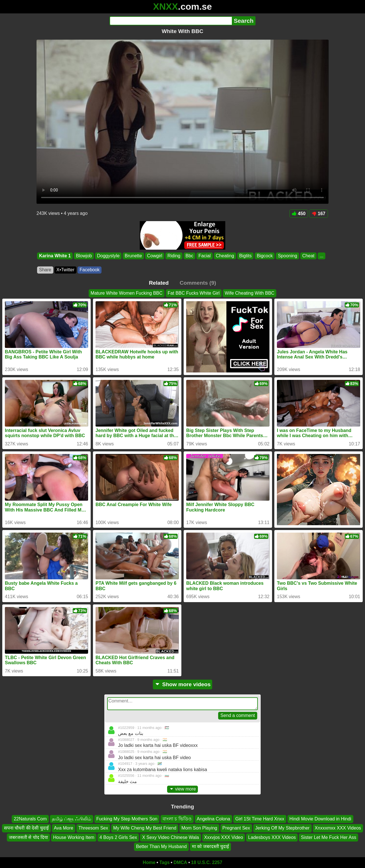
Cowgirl (155, 256)
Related (159, 283)
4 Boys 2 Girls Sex (118, 837)
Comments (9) (198, 283)
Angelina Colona (213, 819)
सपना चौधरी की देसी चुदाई (26, 828)
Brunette (133, 256)
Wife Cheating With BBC (250, 293)
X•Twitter (65, 270)
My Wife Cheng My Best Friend (145, 828)
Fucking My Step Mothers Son (127, 819)
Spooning (287, 256)
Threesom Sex (93, 828)
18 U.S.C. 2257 (207, 862)
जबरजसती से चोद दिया (28, 837)
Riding (174, 256)
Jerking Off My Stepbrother (282, 828)
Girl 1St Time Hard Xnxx (260, 819)
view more (182, 789)
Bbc (190, 256)
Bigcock (265, 256)
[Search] (171, 21)
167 (319, 214)
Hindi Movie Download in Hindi (320, 819)
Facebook (90, 270)
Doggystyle (108, 256)
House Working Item (74, 837)
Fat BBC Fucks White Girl (194, 293)
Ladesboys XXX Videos (272, 837)
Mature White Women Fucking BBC (127, 293)
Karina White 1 (55, 256)
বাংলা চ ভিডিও (177, 819)
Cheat (308, 256)
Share (45, 270)
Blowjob (84, 256)
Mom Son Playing (199, 828)
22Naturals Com (30, 819)
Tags (165, 862)
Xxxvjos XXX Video (224, 837)
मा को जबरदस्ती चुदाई (210, 846)
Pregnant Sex (236, 828)
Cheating (225, 256)
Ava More (64, 828)
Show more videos (183, 684)
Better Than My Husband (161, 846)
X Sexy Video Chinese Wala (170, 837)
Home (149, 862)
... (322, 256)
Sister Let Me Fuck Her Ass (328, 837)
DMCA (180, 862)
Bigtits (246, 256)
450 (299, 214)
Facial (205, 256)
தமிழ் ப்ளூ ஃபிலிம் (72, 819)
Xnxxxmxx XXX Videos (338, 828)
